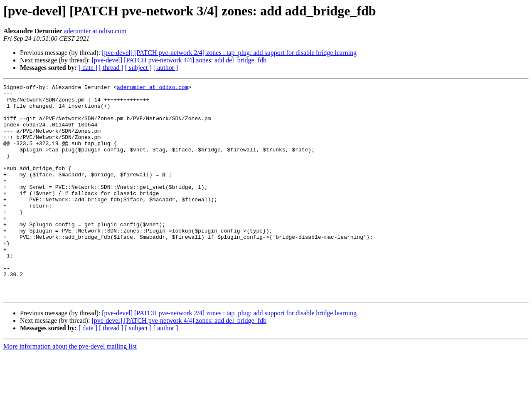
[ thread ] (111, 68)
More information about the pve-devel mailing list (70, 389)
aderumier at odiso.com (95, 31)
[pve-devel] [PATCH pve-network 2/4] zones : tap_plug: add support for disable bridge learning (229, 53)
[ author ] (166, 68)
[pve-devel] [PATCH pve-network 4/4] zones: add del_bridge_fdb (179, 60)
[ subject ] (138, 68)
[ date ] (88, 68)
